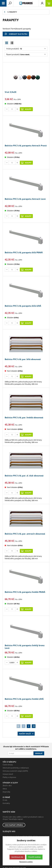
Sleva (5, 789)
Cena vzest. (25, 54)
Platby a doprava (9, 777)
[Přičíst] (17, 109)
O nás (5, 800)
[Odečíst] (7, 109)
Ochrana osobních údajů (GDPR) (15, 771)
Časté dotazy (8, 765)
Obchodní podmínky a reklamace (16, 768)
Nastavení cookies (26, 862)
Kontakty (6, 803)
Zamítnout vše (17, 857)
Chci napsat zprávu (14, 825)
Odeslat (39, 753)
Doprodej (6, 792)
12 (21, 49)
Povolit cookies (34, 857)
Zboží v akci (7, 785)
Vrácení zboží (8, 774)
